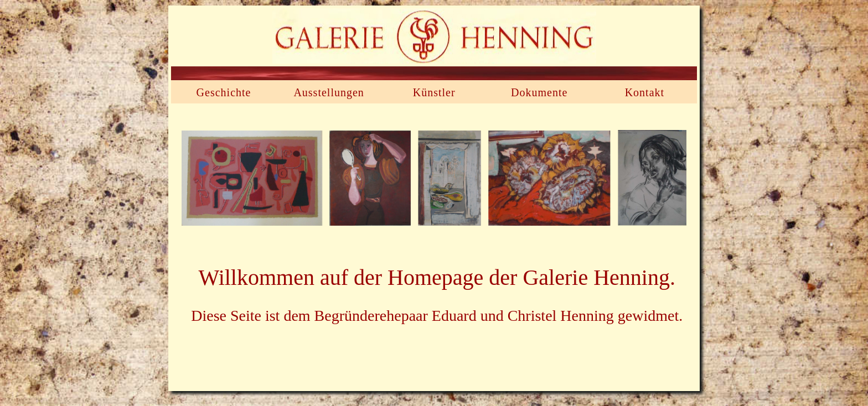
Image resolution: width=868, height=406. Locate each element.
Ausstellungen (329, 92)
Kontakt (645, 92)
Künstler (434, 92)
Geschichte (224, 92)
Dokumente (539, 92)
